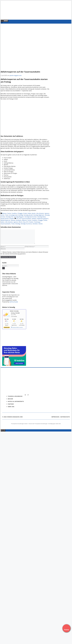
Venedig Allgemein (39, 215)
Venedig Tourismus (26, 224)
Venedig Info (9, 217)
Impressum (55, 417)
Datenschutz (65, 417)
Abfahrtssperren (5, 220)
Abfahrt (34, 219)
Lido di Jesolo (40, 213)
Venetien (35, 224)
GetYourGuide (14, 302)
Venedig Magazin (19, 217)
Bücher (10, 399)
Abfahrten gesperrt (43, 219)
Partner (11, 404)
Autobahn (19, 220)
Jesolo (34, 213)
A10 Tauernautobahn (25, 219)
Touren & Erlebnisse (15, 396)
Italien (29, 213)
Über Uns (11, 407)
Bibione (4, 213)
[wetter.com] (7, 328)
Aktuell (13, 220)
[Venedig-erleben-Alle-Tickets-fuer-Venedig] (33, 17)
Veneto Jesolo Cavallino (7, 219)
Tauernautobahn (6, 224)
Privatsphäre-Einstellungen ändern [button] (19, 424)
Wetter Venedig (14, 311)
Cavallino (14, 213)
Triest (7, 215)
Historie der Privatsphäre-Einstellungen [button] (38, 424)
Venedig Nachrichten (31, 217)
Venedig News (42, 217)
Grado (25, 213)
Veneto (41, 224)
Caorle (9, 213)
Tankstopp (37, 222)
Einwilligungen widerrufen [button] (55, 424)
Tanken (31, 222)
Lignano (47, 213)
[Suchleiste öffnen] (2, 23)
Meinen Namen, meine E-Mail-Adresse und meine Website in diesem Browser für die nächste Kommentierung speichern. (24, 253)
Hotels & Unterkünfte (16, 401)
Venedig (21, 215)
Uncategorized (13, 215)
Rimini (2, 215)
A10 (17, 219)
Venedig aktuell (28, 215)
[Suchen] (3, 268)
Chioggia (20, 213)
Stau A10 (26, 222)
